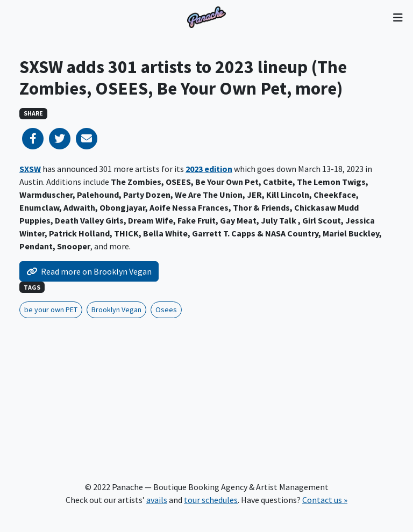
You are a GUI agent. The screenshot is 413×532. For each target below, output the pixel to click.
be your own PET (51, 310)
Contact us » (325, 500)
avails (157, 500)
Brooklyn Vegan (116, 310)
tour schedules (211, 500)
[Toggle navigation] (398, 17)
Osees (166, 310)
